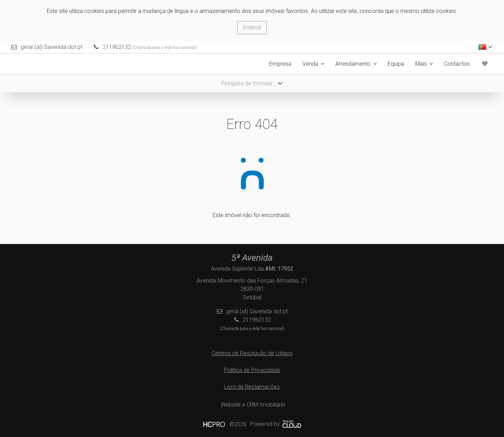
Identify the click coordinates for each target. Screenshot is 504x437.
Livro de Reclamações (252, 387)
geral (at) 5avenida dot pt (52, 47)
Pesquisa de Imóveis (252, 83)
